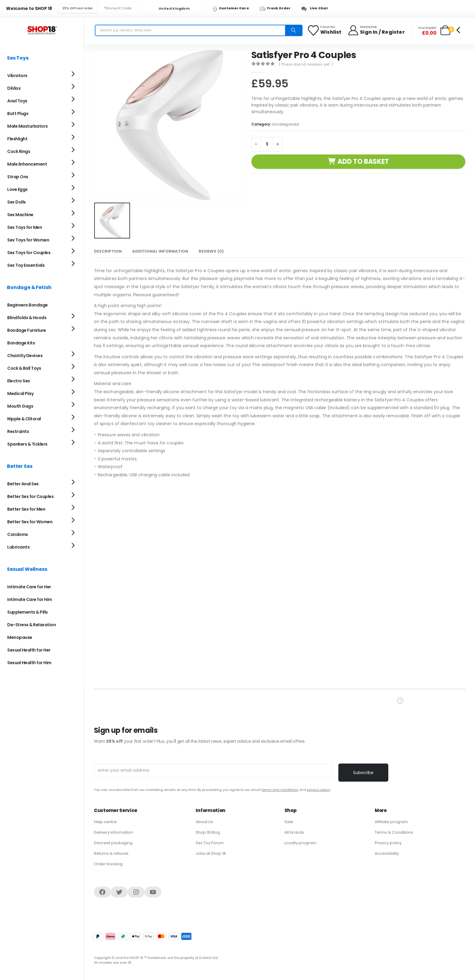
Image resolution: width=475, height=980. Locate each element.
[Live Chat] (316, 8)
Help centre (105, 822)
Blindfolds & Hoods (27, 318)
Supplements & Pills (28, 612)
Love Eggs (17, 189)
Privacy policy (388, 843)
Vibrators (17, 76)
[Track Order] (278, 8)
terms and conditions (280, 790)
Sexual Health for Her (29, 650)
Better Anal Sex (23, 484)
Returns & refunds (111, 853)
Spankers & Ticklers (27, 444)
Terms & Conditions (394, 832)
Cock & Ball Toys (24, 368)
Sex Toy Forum (210, 843)
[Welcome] (376, 30)
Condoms (18, 534)
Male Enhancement (27, 164)
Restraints (18, 431)
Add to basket (363, 162)
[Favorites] (325, 30)
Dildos (14, 88)
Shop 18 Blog (208, 832)
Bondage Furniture (27, 330)
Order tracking (108, 864)
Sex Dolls (17, 202)
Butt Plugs (18, 114)
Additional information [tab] (160, 250)
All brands (294, 832)
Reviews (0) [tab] (211, 250)
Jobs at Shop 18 (211, 853)
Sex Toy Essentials (26, 265)
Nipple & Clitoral (24, 419)
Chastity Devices (25, 356)
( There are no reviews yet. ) (306, 64)
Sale (289, 822)
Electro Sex (19, 381)
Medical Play (20, 394)
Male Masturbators (28, 126)
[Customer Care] (233, 8)
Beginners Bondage (28, 305)
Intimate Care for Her (29, 587)
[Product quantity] (267, 144)
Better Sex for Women (30, 522)
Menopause (20, 637)
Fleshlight (17, 139)
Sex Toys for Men (25, 227)
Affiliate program (391, 822)
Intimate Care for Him (30, 599)
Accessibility (387, 853)
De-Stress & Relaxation (31, 625)
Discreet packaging (113, 843)
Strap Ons (18, 177)
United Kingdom (170, 9)
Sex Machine (20, 215)
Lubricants (18, 547)
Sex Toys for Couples (29, 253)
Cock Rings (19, 151)
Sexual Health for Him (29, 663)
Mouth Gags (20, 406)
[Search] (293, 30)
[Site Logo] (42, 30)
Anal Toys (17, 101)
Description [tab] (108, 250)
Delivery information (113, 832)
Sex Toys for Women (28, 240)
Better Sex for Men (26, 509)
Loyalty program (300, 843)
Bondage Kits (21, 343)
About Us (204, 822)
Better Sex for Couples (30, 496)
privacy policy (319, 790)
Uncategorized (285, 124)
